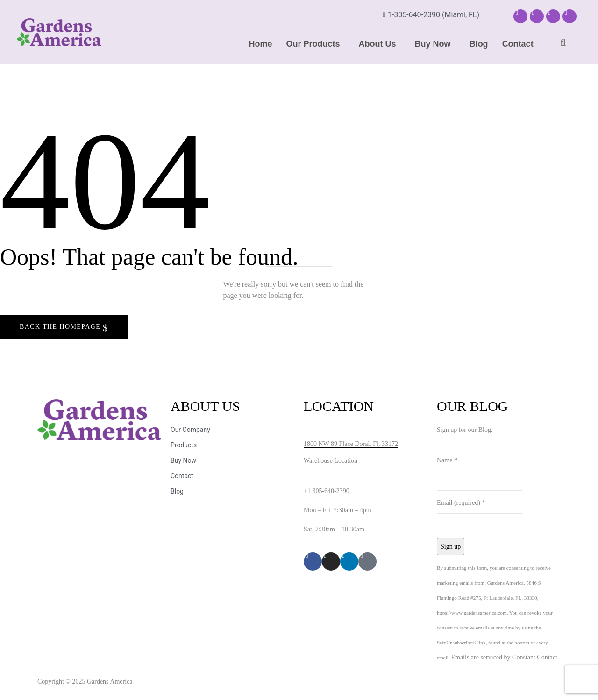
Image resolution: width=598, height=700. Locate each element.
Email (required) (461, 503)
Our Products (313, 44)
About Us (377, 44)
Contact (518, 44)
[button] (316, 44)
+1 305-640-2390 (327, 491)
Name (447, 460)
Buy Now (433, 44)
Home (261, 44)
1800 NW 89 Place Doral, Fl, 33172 (351, 444)
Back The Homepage (61, 327)
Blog (479, 44)
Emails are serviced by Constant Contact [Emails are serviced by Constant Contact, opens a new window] (504, 657)
